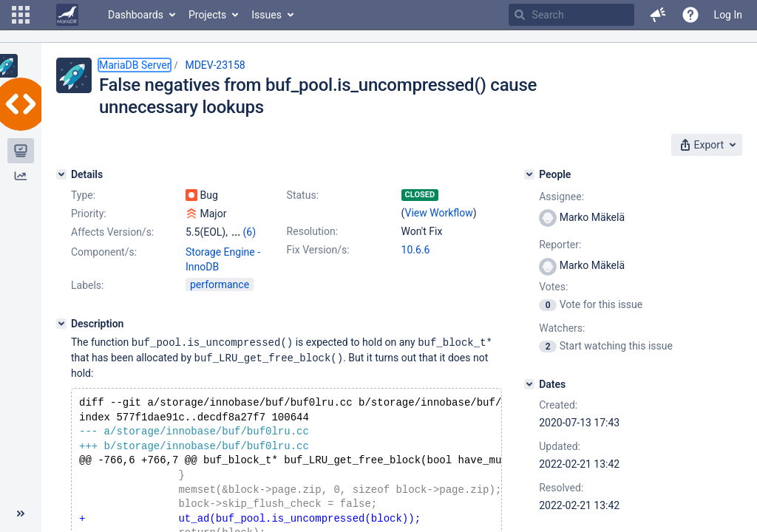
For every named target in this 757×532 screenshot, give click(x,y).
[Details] (61, 174)
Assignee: (561, 197)
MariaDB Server (135, 65)
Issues (267, 15)
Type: (83, 195)
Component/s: (104, 252)
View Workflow (439, 213)
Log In (728, 15)
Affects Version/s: (112, 232)
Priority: (89, 214)
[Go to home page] (67, 15)
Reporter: (560, 245)
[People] (529, 174)
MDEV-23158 (215, 65)
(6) (249, 232)
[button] (21, 15)
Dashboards (136, 15)
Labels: (87, 285)
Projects (207, 15)
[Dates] (529, 384)
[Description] (61, 324)
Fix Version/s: (318, 250)
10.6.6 (416, 250)
